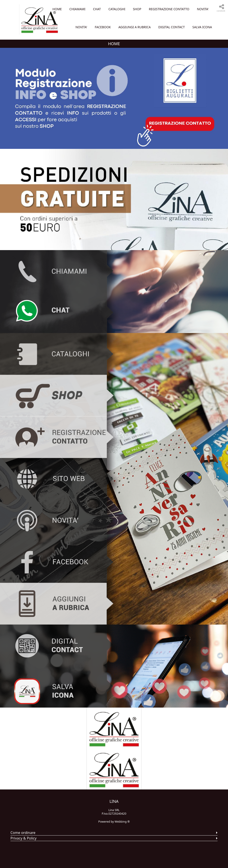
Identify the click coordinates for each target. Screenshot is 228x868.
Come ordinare (23, 851)
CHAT (164, 9)
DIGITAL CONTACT (172, 45)
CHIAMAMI (145, 9)
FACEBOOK (201, 27)
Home (124, 9)
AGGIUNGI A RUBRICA (135, 45)
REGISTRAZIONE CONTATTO (126, 27)
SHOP (205, 9)
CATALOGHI (184, 9)
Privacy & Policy (23, 856)
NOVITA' (160, 27)
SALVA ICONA (202, 45)
